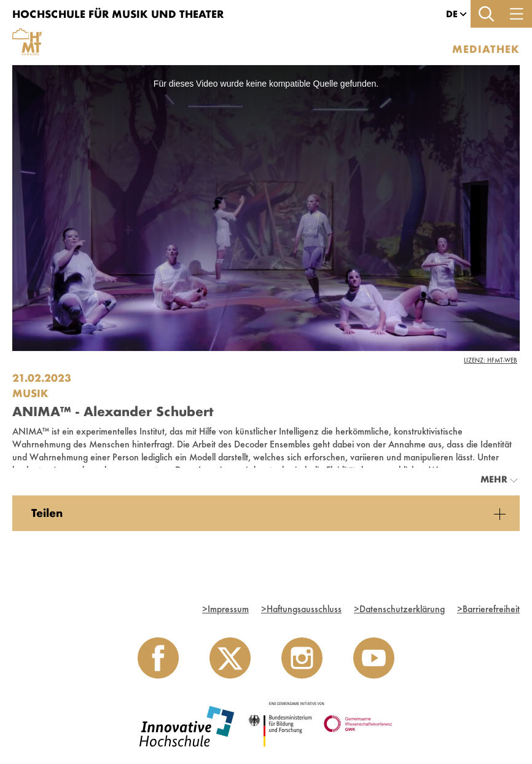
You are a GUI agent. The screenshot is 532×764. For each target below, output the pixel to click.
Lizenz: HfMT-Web (491, 360)
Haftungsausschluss (301, 609)
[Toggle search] (486, 14)
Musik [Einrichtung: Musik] (30, 393)
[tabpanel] (266, 513)
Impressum (225, 609)
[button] (452, 14)
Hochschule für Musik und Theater (118, 14)
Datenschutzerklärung (399, 609)
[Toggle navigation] (517, 14)
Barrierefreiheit (488, 609)
